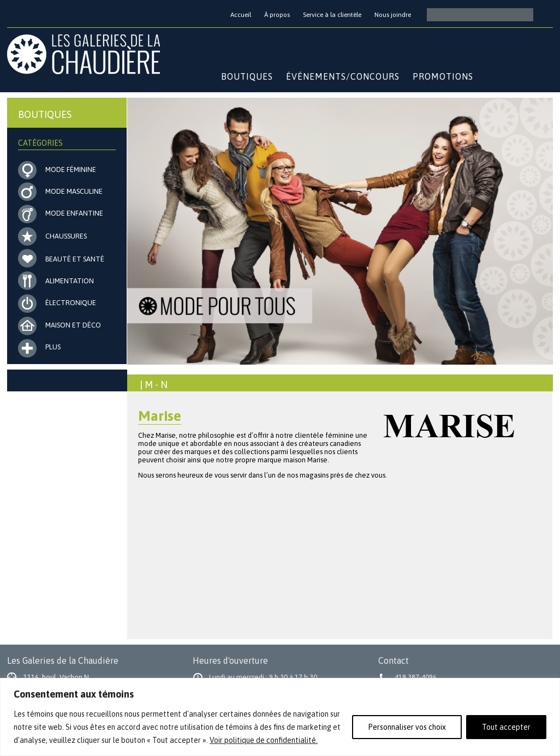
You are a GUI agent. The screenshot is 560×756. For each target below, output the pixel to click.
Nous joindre (393, 15)
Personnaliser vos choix (407, 727)
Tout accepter (506, 727)
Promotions (443, 76)
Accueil (241, 15)
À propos (277, 15)
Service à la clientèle (332, 15)
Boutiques (247, 76)
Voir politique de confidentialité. (264, 740)
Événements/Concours (343, 76)
